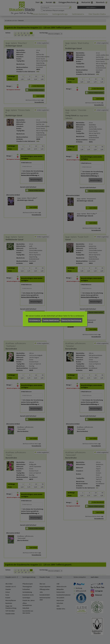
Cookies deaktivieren (51, 320)
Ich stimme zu (35, 320)
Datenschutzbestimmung (71, 320)
